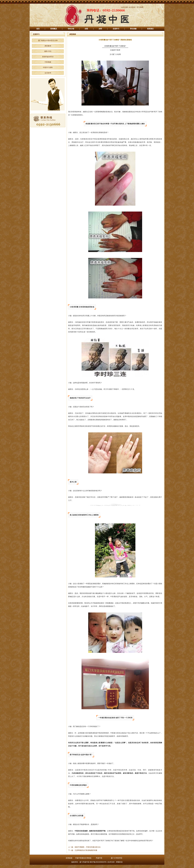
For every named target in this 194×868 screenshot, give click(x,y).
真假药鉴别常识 (48, 57)
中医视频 (48, 62)
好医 (86, 29)
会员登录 (132, 7)
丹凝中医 (99, 858)
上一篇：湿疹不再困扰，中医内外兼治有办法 (84, 847)
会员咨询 (48, 73)
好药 (100, 29)
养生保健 (133, 29)
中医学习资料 (48, 67)
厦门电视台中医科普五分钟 (48, 40)
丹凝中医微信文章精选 (83, 858)
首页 (38, 29)
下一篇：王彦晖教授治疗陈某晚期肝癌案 (83, 850)
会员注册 (124, 7)
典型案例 (48, 46)
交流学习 (116, 29)
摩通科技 (119, 862)
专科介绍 (71, 29)
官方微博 (140, 7)
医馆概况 (54, 29)
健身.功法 (48, 51)
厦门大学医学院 (117, 858)
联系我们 (150, 29)
